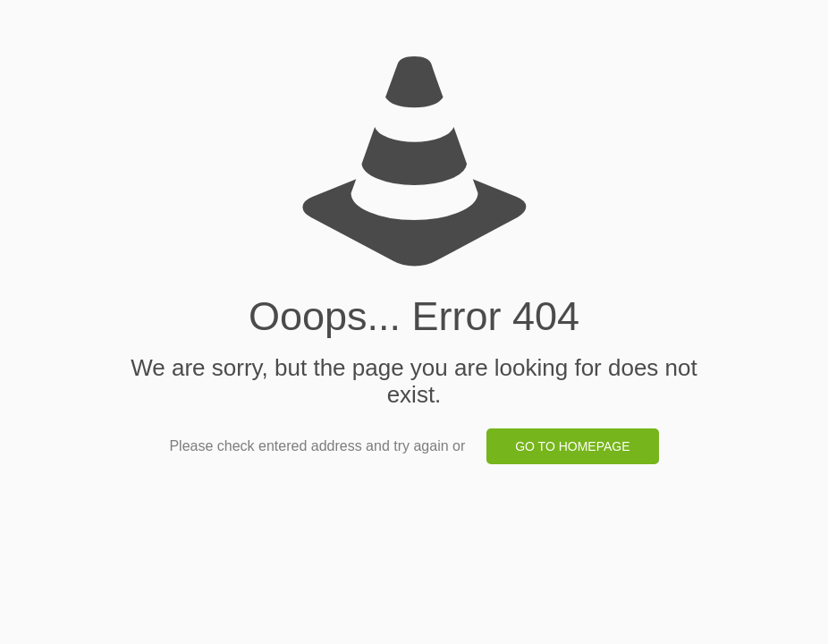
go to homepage (572, 446)
